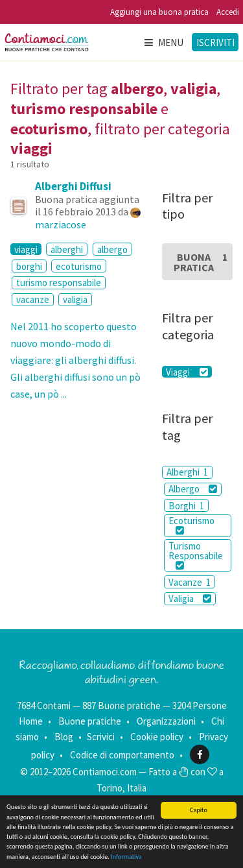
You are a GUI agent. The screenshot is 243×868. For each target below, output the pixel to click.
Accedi (228, 12)
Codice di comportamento (122, 755)
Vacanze (190, 582)
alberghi (67, 249)
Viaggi (187, 372)
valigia (75, 299)
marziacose (61, 224)
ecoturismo (79, 266)
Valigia (190, 598)
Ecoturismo (191, 525)
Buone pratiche (90, 721)
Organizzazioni (166, 721)
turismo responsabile (59, 283)
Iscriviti (215, 42)
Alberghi (187, 472)
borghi (29, 266)
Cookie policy (157, 737)
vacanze (33, 299)
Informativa (126, 857)
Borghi (186, 506)
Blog (64, 737)
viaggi (26, 249)
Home (31, 721)
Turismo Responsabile (196, 555)
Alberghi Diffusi (73, 186)
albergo (112, 249)
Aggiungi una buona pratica (159, 12)
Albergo (193, 489)
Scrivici (101, 737)
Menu (163, 42)
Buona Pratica (201, 262)
